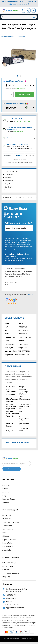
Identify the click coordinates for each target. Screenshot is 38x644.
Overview (7, 197)
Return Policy (7, 543)
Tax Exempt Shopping (11, 573)
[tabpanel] (19, 57)
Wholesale (6, 570)
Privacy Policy (7, 547)
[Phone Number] (23, 10)
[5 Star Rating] (12, 301)
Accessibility (7, 550)
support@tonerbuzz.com (15, 608)
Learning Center (9, 499)
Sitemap (6, 503)
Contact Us (7, 515)
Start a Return (8, 529)
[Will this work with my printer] (19, 228)
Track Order (7, 526)
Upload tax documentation (25, 163)
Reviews (5, 489)
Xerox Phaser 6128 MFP (11, 283)
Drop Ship (6, 577)
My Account (7, 519)
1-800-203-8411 (11, 595)
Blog (4, 496)
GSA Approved (8, 566)
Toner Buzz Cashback (11, 522)
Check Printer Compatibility (13, 36)
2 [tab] (21, 76)
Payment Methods (9, 540)
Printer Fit (19, 197)
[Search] (19, 17)
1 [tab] (17, 76)
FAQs (4, 533)
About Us (6, 485)
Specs (30, 197)
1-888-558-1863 (11, 598)
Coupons (6, 492)
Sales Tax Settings (9, 563)
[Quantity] (10, 95)
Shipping (6, 536)
